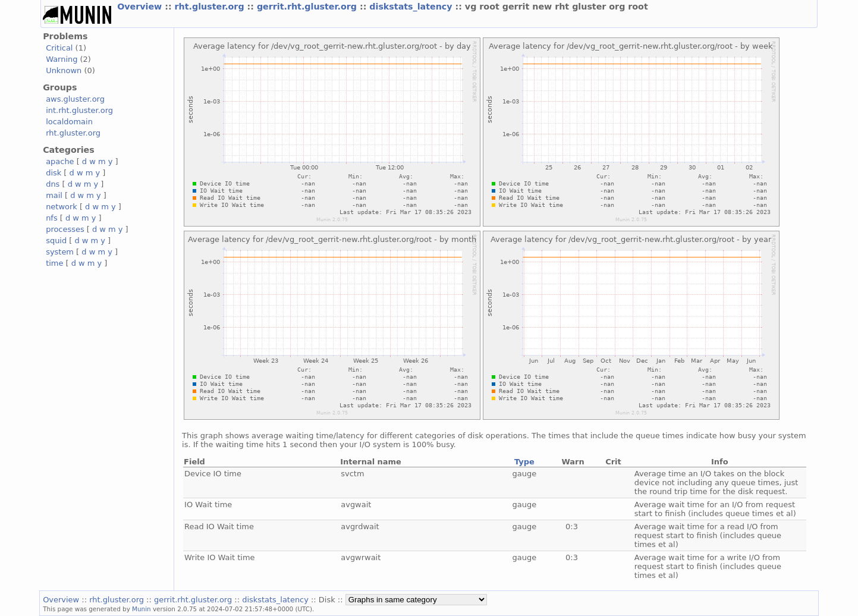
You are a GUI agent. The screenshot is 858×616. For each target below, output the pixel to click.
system (60, 252)
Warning (62, 59)
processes (65, 229)
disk (54, 173)
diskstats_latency (412, 7)
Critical (59, 48)
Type (524, 462)
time (54, 263)
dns (53, 184)
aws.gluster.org (75, 99)
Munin (142, 609)
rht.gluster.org (211, 7)
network (62, 207)
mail (54, 195)
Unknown (64, 70)
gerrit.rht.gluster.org (308, 7)
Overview (141, 7)
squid (56, 241)
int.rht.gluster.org (79, 110)
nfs (52, 218)
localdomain (69, 122)
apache (60, 161)
